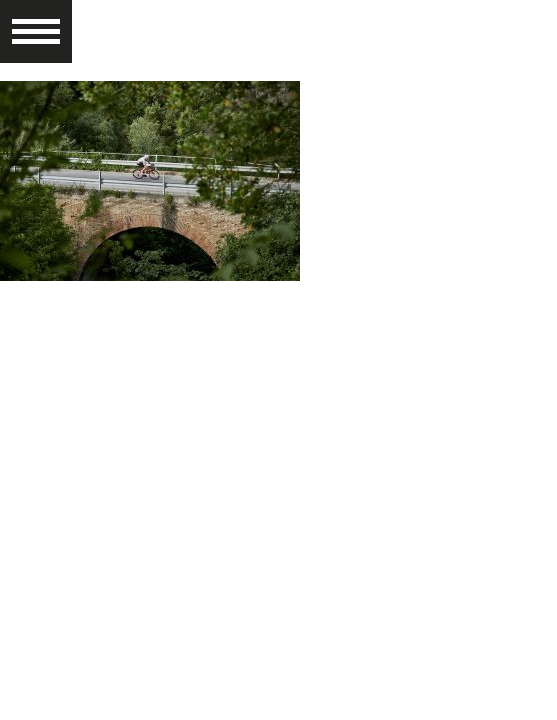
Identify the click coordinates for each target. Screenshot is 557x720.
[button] (36, 22)
